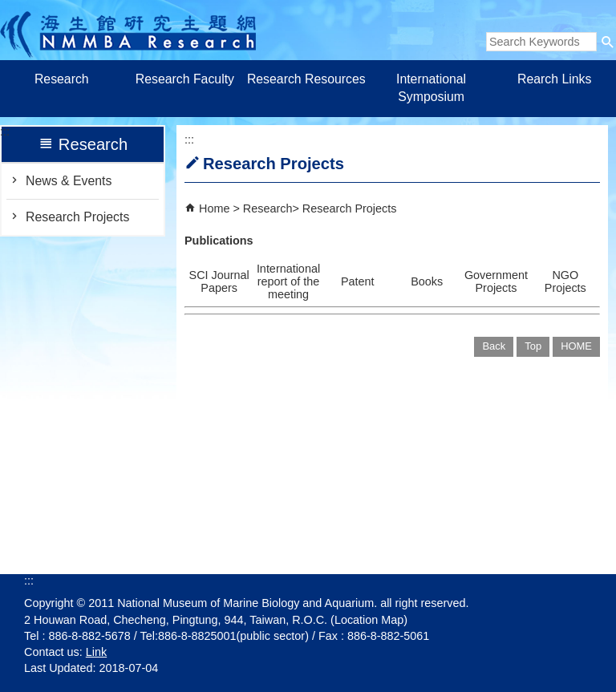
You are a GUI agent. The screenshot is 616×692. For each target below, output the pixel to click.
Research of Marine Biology (128, 30)
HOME (576, 346)
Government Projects (496, 281)
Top (533, 346)
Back (494, 346)
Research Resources (308, 79)
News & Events (69, 181)
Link (96, 652)
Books (427, 281)
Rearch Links (554, 79)
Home (214, 208)
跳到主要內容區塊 (8, 8)
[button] (608, 42)
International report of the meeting (288, 281)
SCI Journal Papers (219, 281)
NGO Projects (565, 281)
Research (62, 79)
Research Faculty (185, 79)
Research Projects (77, 217)
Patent (358, 281)
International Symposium (431, 88)
